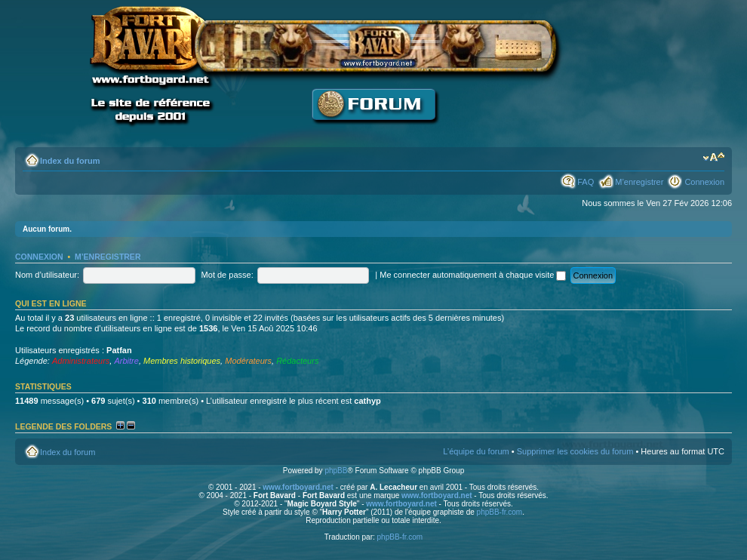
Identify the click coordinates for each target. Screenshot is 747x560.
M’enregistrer (639, 182)
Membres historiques (182, 361)
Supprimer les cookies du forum (575, 451)
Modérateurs (248, 361)
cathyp (367, 401)
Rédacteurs (297, 361)
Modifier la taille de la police (713, 158)
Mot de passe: (227, 275)
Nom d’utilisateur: (47, 275)
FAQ (586, 182)
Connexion (704, 182)
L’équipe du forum (476, 451)
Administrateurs (81, 361)
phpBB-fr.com (500, 512)
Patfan (119, 350)
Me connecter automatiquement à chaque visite (473, 275)
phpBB (336, 471)
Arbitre (126, 361)
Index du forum (70, 161)
